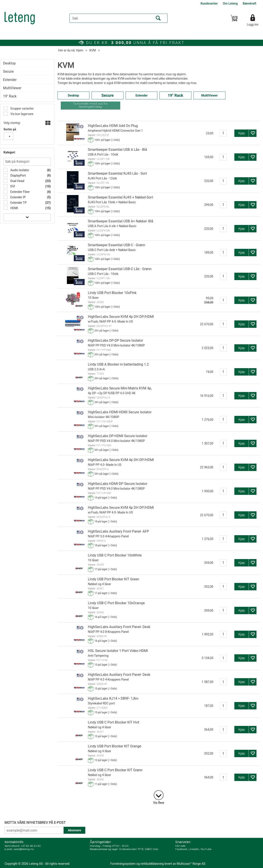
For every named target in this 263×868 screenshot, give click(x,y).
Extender (10, 80)
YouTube (206, 849)
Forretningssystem (123, 864)
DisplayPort (18, 176)
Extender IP (18, 197)
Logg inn (253, 25)
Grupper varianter (22, 108)
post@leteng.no (24, 849)
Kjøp (242, 133)
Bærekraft (250, 3)
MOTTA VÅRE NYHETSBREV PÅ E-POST (35, 823)
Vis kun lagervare (21, 114)
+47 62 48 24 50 (31, 846)
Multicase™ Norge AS (191, 864)
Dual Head (17, 181)
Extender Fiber (20, 192)
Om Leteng (230, 3)
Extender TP (18, 203)
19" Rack (10, 96)
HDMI (14, 208)
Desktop (9, 63)
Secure (8, 71)
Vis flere (159, 803)
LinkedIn (194, 849)
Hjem (80, 50)
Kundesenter (209, 3)
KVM (93, 50)
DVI (12, 186)
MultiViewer (12, 88)
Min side (180, 846)
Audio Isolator (19, 170)
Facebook (181, 849)
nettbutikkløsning (152, 864)
